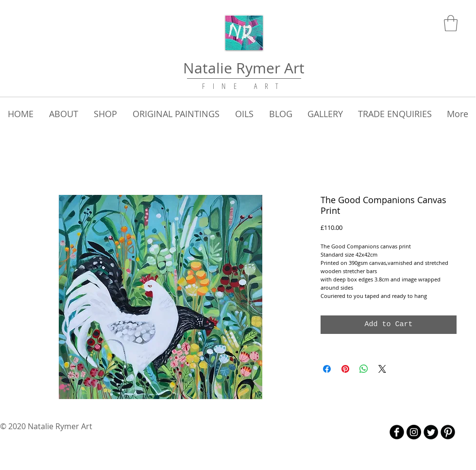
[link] (451, 23)
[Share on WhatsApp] (364, 369)
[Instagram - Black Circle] (414, 432)
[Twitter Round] (431, 432)
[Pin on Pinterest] (345, 369)
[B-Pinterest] (448, 432)
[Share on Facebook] (327, 369)
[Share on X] (382, 369)
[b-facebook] (397, 432)
